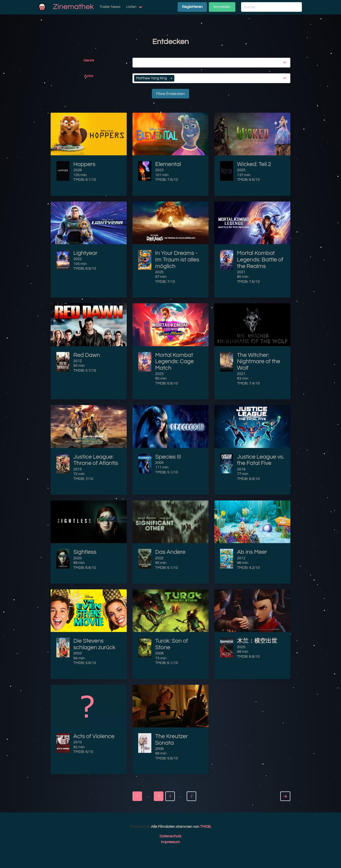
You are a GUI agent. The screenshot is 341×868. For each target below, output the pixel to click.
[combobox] (213, 63)
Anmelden (222, 7)
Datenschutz (170, 836)
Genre (89, 60)
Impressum (170, 842)
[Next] (285, 796)
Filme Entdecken (170, 94)
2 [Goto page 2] (192, 796)
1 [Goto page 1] (137, 796)
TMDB (205, 827)
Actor (89, 76)
